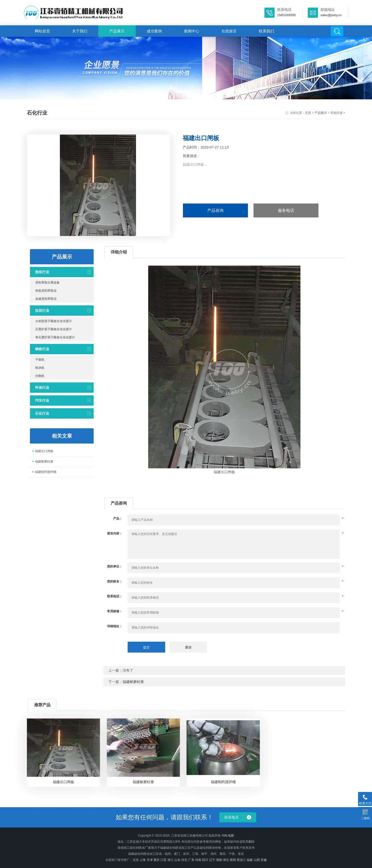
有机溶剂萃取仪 (46, 291)
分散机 (40, 376)
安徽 (264, 860)
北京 (136, 860)
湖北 (226, 860)
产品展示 (117, 31)
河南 (198, 860)
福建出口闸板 (44, 451)
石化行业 (336, 113)
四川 (205, 860)
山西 (257, 860)
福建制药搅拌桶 (46, 472)
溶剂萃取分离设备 (47, 283)
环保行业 (42, 387)
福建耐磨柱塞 (44, 461)
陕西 (233, 860)
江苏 (163, 860)
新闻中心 (192, 31)
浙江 (171, 860)
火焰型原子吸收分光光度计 (54, 321)
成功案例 (154, 31)
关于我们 (80, 31)
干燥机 (40, 360)
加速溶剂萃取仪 (46, 299)
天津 (150, 860)
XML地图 (228, 836)
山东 (177, 860)
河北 (184, 860)
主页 (308, 113)
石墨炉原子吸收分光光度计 (54, 329)
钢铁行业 (42, 349)
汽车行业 (42, 400)
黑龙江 (241, 860)
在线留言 (229, 31)
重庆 (157, 860)
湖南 (219, 860)
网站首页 (42, 31)
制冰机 (40, 368)
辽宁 (212, 860)
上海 (143, 860)
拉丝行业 (42, 310)
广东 (191, 860)
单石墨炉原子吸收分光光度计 (55, 337)
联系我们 (266, 31)
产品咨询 (215, 210)
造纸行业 (42, 272)
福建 (250, 860)
